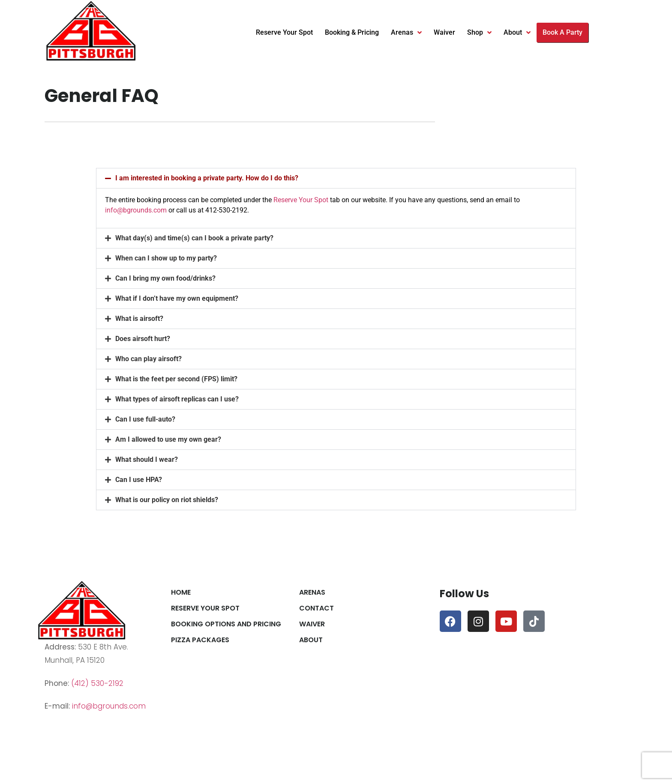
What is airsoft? (139, 319)
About (517, 33)
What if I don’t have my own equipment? (177, 298)
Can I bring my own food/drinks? (165, 278)
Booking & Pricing (352, 32)
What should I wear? (147, 459)
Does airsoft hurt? (143, 339)
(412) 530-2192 (97, 683)
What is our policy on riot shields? (167, 500)
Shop (479, 33)
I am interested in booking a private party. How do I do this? (207, 178)
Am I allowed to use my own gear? (168, 439)
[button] (336, 178)
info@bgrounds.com (136, 210)
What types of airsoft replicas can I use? (177, 399)
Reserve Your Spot (284, 32)
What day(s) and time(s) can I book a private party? (194, 238)
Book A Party (562, 32)
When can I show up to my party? (166, 258)
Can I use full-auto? (145, 419)
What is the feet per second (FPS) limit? (176, 379)
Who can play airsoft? (148, 359)
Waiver (444, 32)
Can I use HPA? (139, 480)
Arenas (406, 33)
